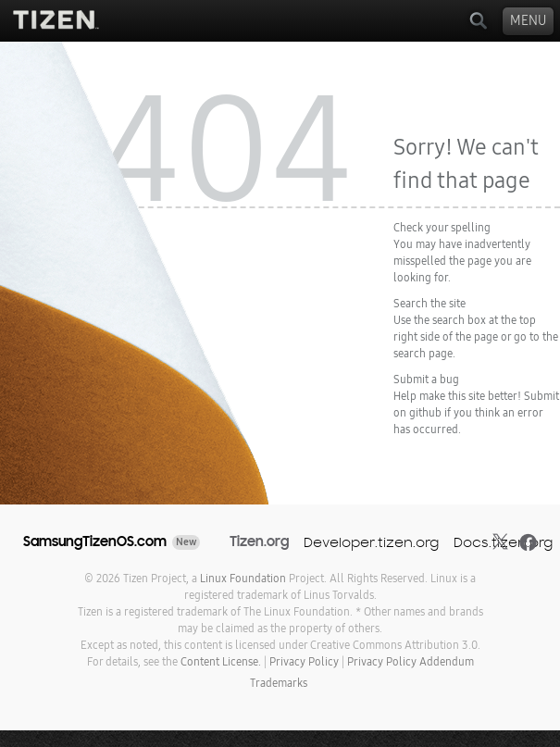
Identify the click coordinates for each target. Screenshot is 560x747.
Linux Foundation (243, 579)
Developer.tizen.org (371, 542)
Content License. (221, 662)
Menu (528, 21)
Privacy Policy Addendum (411, 662)
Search (478, 21)
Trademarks (279, 683)
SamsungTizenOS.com (95, 542)
